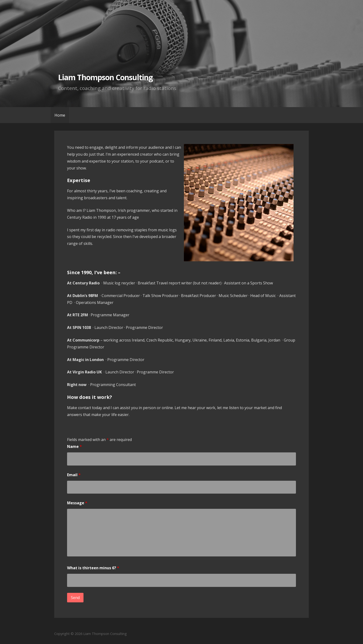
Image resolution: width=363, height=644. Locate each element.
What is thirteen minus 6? (93, 568)
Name (74, 446)
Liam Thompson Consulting (105, 77)
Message (77, 503)
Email (74, 475)
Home (60, 115)
